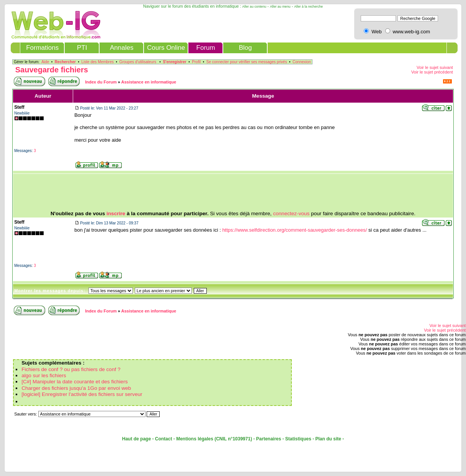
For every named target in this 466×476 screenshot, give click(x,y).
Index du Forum (101, 82)
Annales (122, 48)
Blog (245, 48)
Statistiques (298, 439)
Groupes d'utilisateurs (138, 62)
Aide (45, 62)
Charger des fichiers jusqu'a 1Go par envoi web (76, 388)
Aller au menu (280, 7)
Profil (196, 62)
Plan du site (328, 439)
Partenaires (269, 439)
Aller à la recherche (308, 7)
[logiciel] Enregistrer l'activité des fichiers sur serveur (82, 394)
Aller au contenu (254, 7)
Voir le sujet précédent (432, 72)
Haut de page (137, 439)
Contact (164, 439)
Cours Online (166, 48)
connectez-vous (291, 213)
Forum (206, 48)
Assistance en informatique (149, 82)
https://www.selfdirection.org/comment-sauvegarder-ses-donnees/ (294, 230)
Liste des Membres (98, 62)
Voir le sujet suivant (435, 67)
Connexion (302, 62)
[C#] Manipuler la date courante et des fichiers (74, 382)
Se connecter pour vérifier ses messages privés (247, 62)
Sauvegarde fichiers (52, 70)
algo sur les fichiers (44, 375)
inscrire (116, 213)
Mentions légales (195, 439)
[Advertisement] (233, 192)
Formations (42, 48)
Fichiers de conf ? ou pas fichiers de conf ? (71, 369)
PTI (82, 48)
